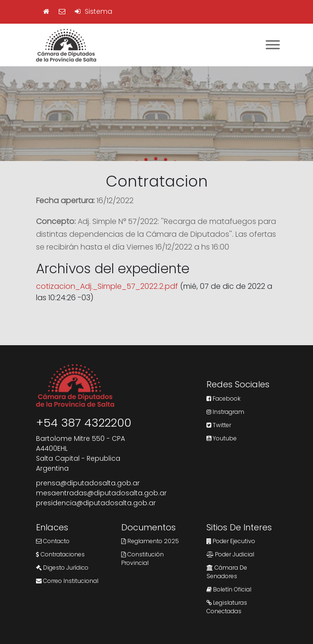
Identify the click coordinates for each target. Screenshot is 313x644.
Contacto (53, 541)
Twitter (219, 425)
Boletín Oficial (229, 589)
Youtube (222, 438)
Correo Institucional (67, 581)
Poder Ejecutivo (231, 541)
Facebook (224, 398)
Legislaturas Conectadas (227, 607)
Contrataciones (60, 554)
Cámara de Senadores (227, 572)
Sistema (94, 11)
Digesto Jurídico (62, 568)
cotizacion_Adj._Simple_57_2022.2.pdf (107, 286)
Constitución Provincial (143, 559)
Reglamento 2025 (150, 541)
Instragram (225, 412)
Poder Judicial (230, 554)
